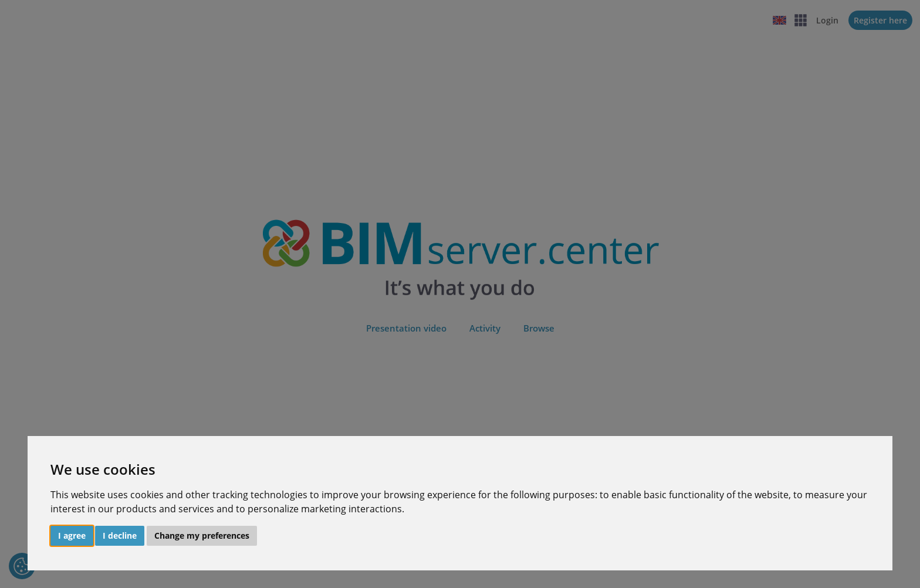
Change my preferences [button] (202, 535)
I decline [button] (120, 535)
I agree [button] (72, 535)
